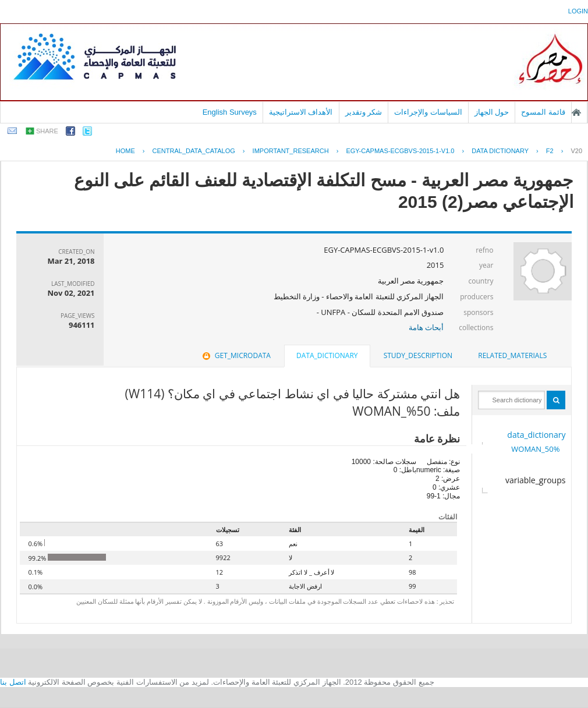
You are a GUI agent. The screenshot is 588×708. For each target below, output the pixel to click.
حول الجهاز (492, 112)
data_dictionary (536, 435)
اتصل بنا (13, 682)
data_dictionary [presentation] (327, 355)
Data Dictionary (500, 151)
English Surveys (230, 112)
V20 (576, 151)
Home (125, 151)
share (47, 131)
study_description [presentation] (418, 355)
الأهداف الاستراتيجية (301, 112)
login (578, 11)
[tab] (512, 356)
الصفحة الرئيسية (576, 112)
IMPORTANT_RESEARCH (291, 151)
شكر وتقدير (364, 112)
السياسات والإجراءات (428, 112)
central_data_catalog (194, 151)
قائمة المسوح (543, 112)
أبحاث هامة (426, 327)
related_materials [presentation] (512, 355)
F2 (550, 151)
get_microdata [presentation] (235, 355)
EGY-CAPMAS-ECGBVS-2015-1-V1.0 (400, 151)
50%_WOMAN (535, 449)
